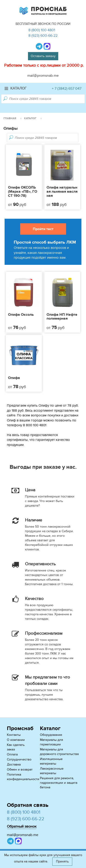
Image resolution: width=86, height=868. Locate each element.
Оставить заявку (43, 56)
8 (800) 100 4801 (42, 30)
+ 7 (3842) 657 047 (67, 89)
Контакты (14, 735)
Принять (62, 861)
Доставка (14, 764)
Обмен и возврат (20, 769)
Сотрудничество (19, 759)
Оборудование (51, 735)
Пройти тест (43, 229)
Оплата (12, 754)
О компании (16, 740)
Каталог (16, 88)
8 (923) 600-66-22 (43, 36)
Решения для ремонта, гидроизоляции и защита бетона (59, 783)
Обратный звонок (22, 826)
